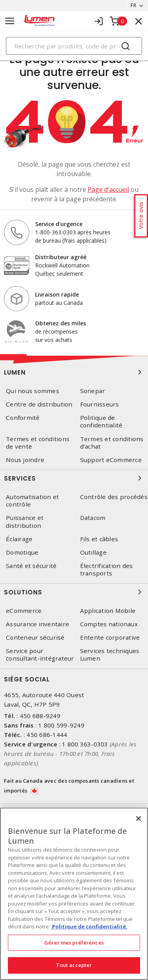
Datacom (93, 518)
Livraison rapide (57, 294)
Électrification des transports (107, 570)
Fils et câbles (99, 539)
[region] (74, 894)
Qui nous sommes (33, 391)
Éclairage (19, 539)
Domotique (22, 552)
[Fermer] (139, 819)
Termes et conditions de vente (38, 443)
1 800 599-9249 (61, 725)
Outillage (93, 552)
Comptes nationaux (109, 624)
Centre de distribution (39, 404)
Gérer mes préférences (74, 943)
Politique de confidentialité (101, 421)
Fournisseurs (100, 404)
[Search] (74, 46)
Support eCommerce (111, 460)
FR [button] (133, 5)
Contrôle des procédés (114, 497)
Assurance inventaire (37, 624)
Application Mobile (108, 611)
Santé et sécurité (31, 566)
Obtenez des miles (61, 323)
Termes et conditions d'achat (112, 443)
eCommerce (24, 611)
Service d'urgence (59, 224)
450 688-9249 (40, 716)
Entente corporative (110, 638)
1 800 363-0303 (85, 744)
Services (74, 478)
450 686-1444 (47, 735)
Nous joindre (25, 460)
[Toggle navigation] (10, 21)
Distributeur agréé (61, 257)
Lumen (74, 372)
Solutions (74, 592)
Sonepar (93, 391)
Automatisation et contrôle (32, 501)
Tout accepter (74, 965)
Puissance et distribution (25, 522)
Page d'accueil (108, 189)
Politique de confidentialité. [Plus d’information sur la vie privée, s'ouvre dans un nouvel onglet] (89, 926)
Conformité (23, 418)
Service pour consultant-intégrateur (40, 655)
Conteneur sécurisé (35, 638)
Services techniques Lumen (110, 655)
